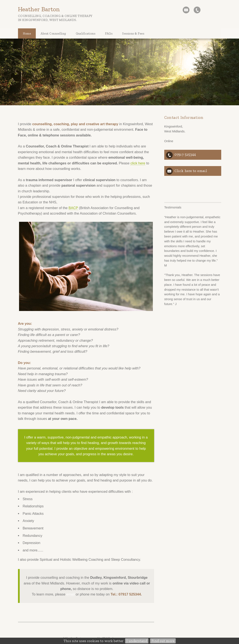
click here (138, 163)
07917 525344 (185, 154)
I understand (137, 641)
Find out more (163, 641)
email (70, 594)
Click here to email (191, 171)
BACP (73, 208)
